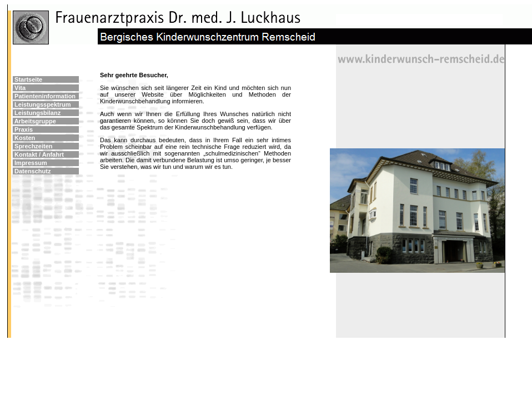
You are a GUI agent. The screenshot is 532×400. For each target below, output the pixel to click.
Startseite (28, 79)
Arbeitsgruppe (35, 121)
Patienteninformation (45, 96)
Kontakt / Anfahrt (39, 154)
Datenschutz (32, 171)
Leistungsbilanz (37, 113)
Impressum (31, 163)
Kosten (25, 138)
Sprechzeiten (33, 146)
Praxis (24, 129)
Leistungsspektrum (42, 104)
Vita (20, 88)
